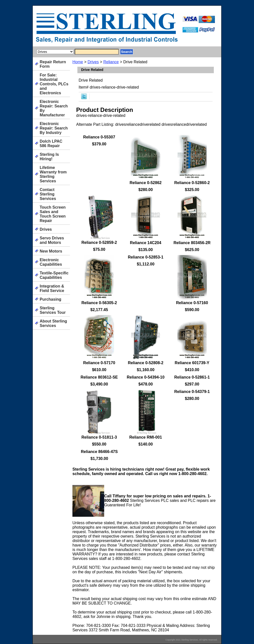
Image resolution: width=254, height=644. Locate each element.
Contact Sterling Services (48, 194)
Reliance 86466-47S (99, 452)
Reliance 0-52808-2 (145, 363)
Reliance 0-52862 (145, 183)
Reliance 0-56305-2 (99, 303)
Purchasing (50, 299)
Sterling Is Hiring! (49, 157)
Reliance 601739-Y (192, 363)
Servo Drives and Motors (52, 240)
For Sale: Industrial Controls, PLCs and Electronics (54, 84)
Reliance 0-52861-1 (192, 377)
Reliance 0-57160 (192, 303)
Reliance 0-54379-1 (192, 392)
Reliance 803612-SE (99, 377)
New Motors (51, 251)
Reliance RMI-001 (146, 437)
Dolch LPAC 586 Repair (51, 144)
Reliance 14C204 (146, 243)
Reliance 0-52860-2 (192, 183)
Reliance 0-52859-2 (99, 242)
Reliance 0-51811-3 (99, 437)
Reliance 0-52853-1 (145, 257)
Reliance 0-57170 (99, 363)
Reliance (111, 62)
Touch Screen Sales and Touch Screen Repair (53, 214)
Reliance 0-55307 (99, 137)
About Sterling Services (53, 323)
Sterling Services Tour (53, 310)
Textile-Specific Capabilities (54, 275)
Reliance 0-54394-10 (146, 377)
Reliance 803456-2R (192, 243)
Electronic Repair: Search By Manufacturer (54, 108)
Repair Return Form (53, 64)
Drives (93, 62)
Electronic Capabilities (51, 262)
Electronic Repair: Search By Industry (54, 128)
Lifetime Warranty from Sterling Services (53, 174)
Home (78, 62)
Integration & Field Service (52, 288)
